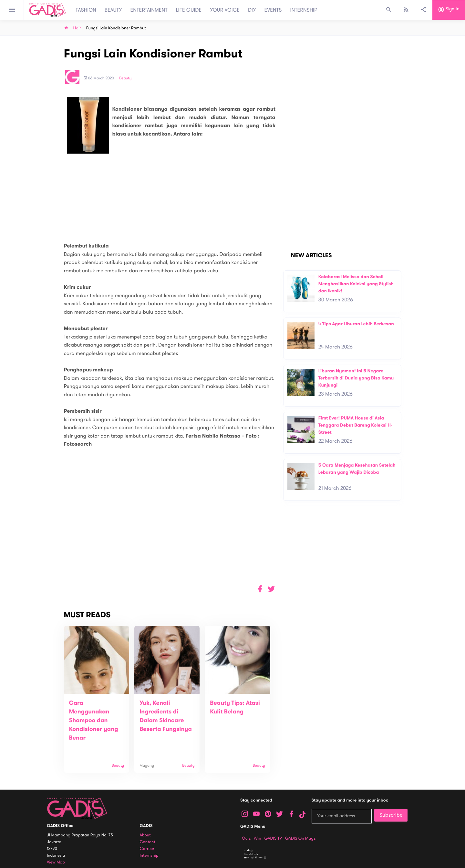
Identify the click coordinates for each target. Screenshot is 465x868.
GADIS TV (273, 838)
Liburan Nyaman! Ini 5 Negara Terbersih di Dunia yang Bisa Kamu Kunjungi (356, 378)
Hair (77, 28)
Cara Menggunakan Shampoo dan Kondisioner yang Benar (94, 721)
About (145, 835)
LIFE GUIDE (189, 10)
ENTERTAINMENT (149, 10)
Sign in (449, 10)
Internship (149, 856)
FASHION (86, 10)
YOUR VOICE (225, 10)
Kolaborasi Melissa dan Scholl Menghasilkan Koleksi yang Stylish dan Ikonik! (356, 284)
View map (56, 862)
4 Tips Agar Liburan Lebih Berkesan (356, 324)
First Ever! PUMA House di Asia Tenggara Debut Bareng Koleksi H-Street (355, 425)
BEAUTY (113, 10)
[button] (271, 589)
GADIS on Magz (300, 838)
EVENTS (273, 10)
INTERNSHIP (304, 10)
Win (258, 838)
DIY (252, 10)
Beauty (125, 78)
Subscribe (391, 815)
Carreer (147, 849)
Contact (148, 842)
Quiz (246, 838)
